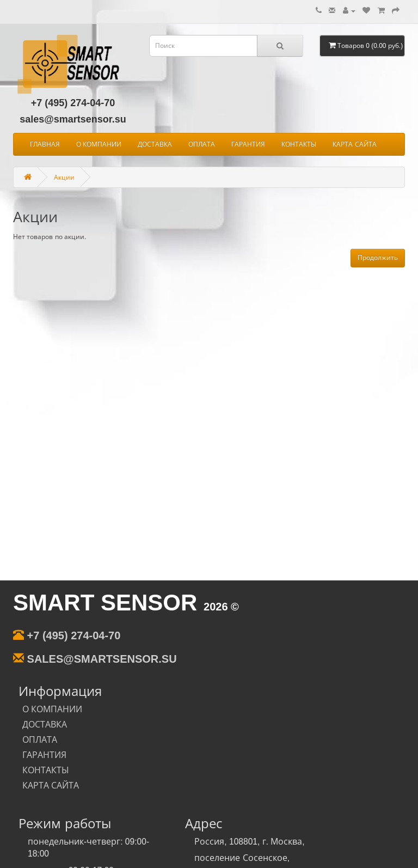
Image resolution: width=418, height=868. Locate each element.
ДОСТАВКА (155, 144)
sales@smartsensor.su (73, 119)
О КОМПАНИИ (99, 144)
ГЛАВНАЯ (45, 144)
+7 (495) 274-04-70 (73, 103)
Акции (66, 177)
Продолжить (378, 258)
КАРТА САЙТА (354, 144)
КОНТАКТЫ (299, 144)
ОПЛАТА (202, 144)
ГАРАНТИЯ (248, 144)
